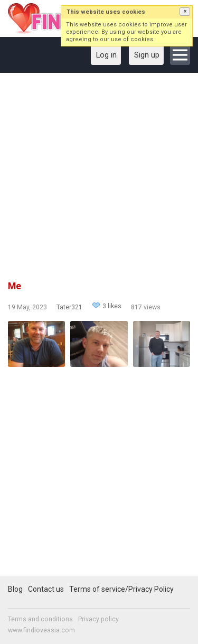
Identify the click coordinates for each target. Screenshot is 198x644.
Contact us (46, 589)
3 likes (112, 306)
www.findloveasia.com (41, 630)
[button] (185, 12)
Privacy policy (98, 619)
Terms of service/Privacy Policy (121, 589)
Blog (15, 589)
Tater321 (69, 307)
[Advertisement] (99, 180)
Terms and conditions (40, 619)
